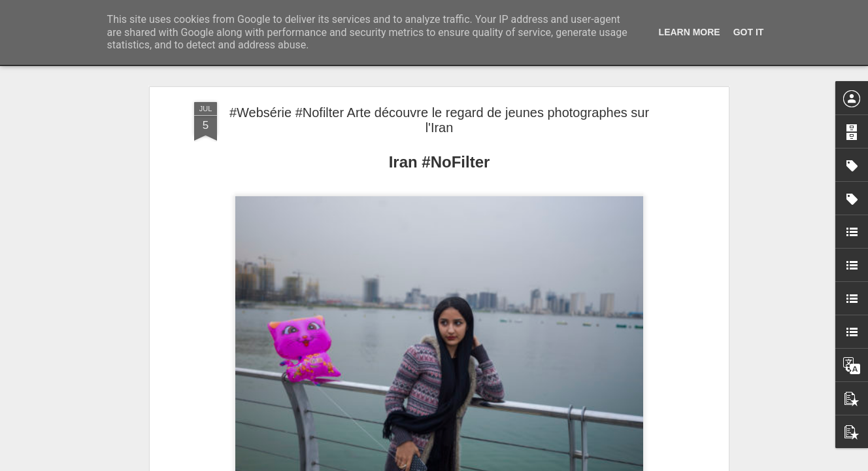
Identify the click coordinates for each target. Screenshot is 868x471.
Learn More (690, 32)
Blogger (481, 464)
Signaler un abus (525, 464)
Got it (749, 32)
